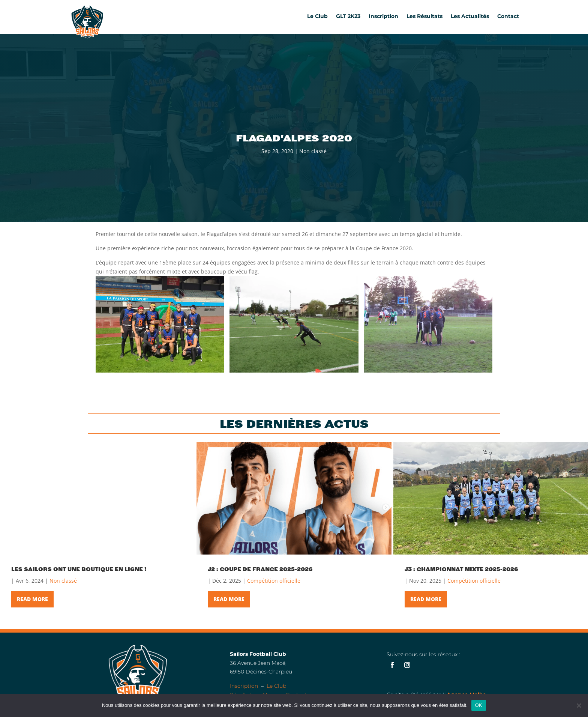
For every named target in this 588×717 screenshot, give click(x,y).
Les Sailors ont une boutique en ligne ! (79, 569)
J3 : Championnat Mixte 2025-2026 (461, 569)
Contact (508, 17)
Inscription (383, 17)
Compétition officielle (274, 581)
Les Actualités (470, 17)
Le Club (317, 17)
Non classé (313, 151)
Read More (32, 599)
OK (479, 705)
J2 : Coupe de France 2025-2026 (260, 569)
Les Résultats (424, 17)
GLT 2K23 (348, 17)
